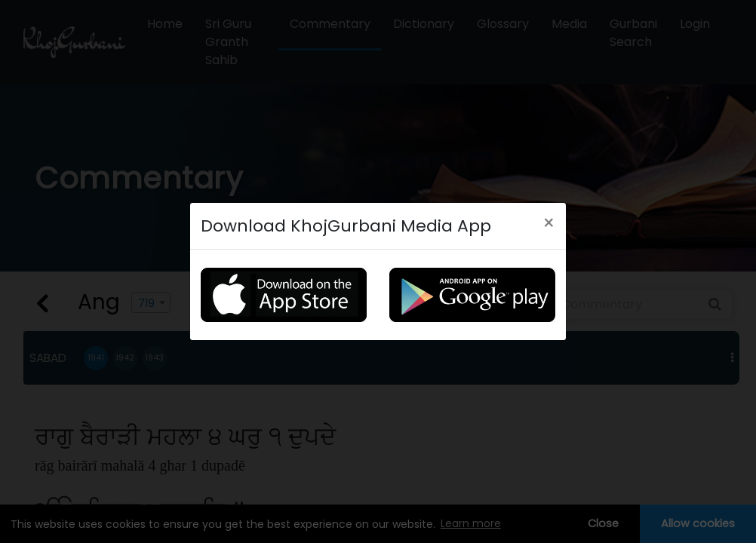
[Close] (549, 223)
